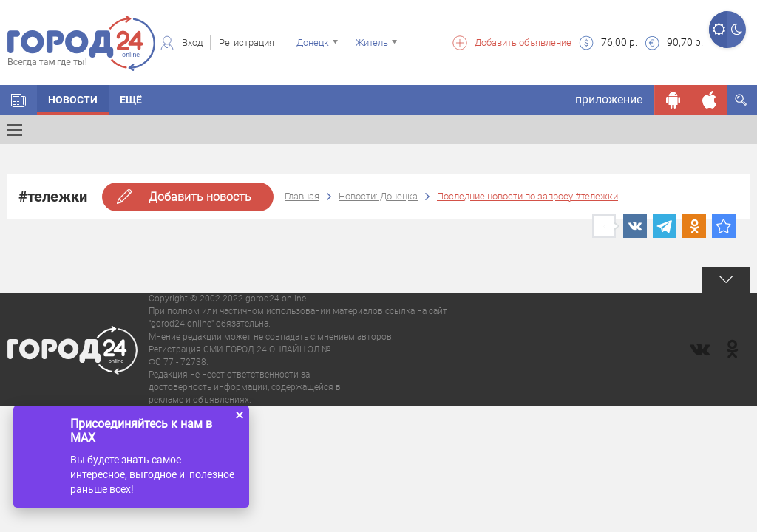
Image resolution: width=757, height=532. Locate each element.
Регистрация (247, 42)
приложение (609, 99)
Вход (192, 42)
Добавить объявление (523, 42)
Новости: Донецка (378, 196)
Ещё (131, 100)
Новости (73, 100)
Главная (302, 196)
